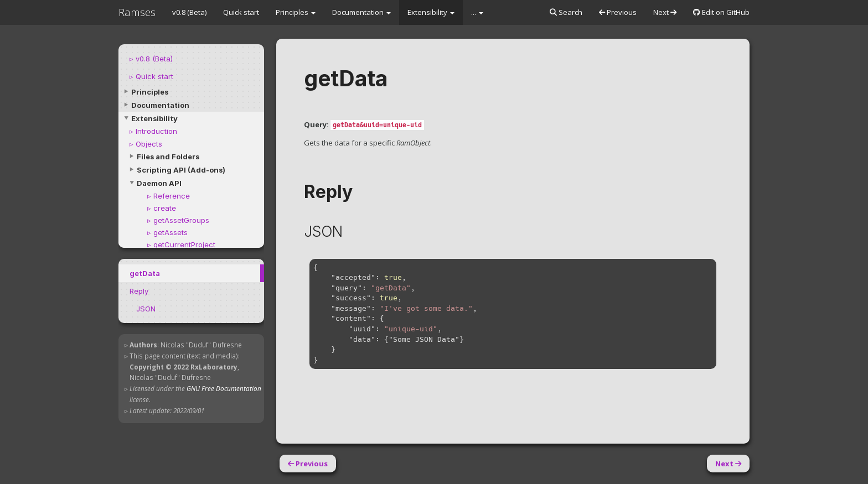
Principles (296, 12)
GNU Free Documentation (224, 388)
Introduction (156, 131)
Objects (149, 144)
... (477, 12)
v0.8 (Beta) (189, 12)
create (165, 208)
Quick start (241, 12)
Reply (139, 291)
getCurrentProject (184, 244)
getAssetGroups (181, 220)
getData (145, 273)
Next (665, 12)
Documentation (361, 12)
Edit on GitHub (721, 12)
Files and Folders (168, 157)
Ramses (137, 12)
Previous (618, 12)
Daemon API (159, 183)
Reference (172, 196)
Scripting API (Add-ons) (181, 170)
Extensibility (431, 12)
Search (566, 12)
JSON (146, 309)
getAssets (170, 232)
